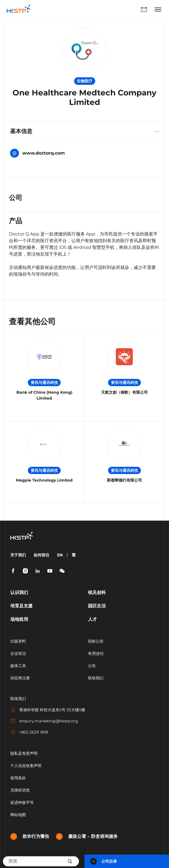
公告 (92, 666)
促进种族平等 (22, 802)
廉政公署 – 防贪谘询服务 (87, 836)
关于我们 (18, 555)
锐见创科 (97, 592)
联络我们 (144, 9)
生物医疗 (85, 81)
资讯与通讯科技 (44, 383)
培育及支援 (21, 606)
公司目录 (104, 861)
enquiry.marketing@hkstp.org (44, 721)
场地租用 (19, 619)
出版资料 (18, 641)
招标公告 (96, 641)
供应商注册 (20, 678)
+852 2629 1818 (29, 732)
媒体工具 (18, 666)
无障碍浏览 (20, 790)
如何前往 (41, 555)
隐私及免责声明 (24, 753)
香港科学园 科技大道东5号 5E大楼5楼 (48, 710)
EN (60, 555)
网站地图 (18, 815)
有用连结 (96, 653)
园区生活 (97, 606)
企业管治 (18, 653)
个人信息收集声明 (26, 766)
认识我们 (19, 592)
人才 (92, 619)
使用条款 (18, 778)
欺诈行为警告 (30, 836)
